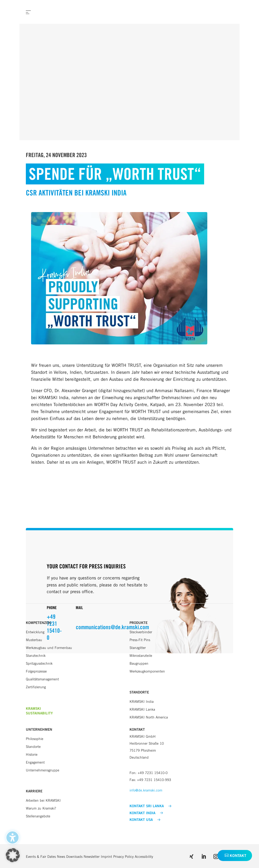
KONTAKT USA (145, 820)
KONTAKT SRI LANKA (150, 806)
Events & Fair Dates (41, 857)
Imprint (106, 857)
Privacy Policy (123, 857)
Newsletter (92, 857)
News (61, 857)
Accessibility (144, 857)
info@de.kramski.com (146, 790)
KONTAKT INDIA (146, 813)
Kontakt (238, 855)
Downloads (74, 857)
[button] (13, 855)
